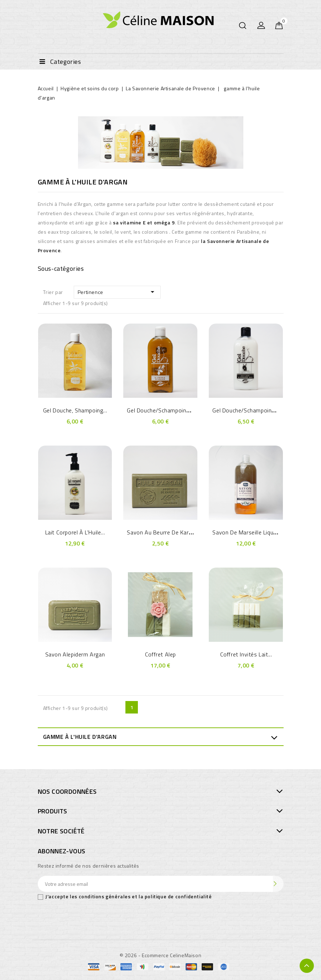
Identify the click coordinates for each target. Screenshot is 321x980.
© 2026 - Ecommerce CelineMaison (161, 955)
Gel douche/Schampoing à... (163, 410)
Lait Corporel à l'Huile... (75, 532)
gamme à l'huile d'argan (80, 737)
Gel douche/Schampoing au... (250, 410)
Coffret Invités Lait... (246, 654)
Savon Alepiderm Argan (75, 654)
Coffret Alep (160, 654)
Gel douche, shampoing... (75, 410)
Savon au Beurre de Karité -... (165, 532)
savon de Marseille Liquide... (248, 532)
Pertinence (117, 292)
